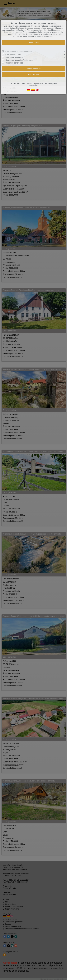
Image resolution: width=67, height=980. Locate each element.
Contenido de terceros (14, 63)
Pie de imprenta (51, 83)
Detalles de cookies (18, 83)
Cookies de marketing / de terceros (19, 60)
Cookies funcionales (13, 55)
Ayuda (45, 34)
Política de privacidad (35, 83)
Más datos (33, 86)
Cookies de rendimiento (15, 57)
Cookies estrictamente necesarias (19, 52)
